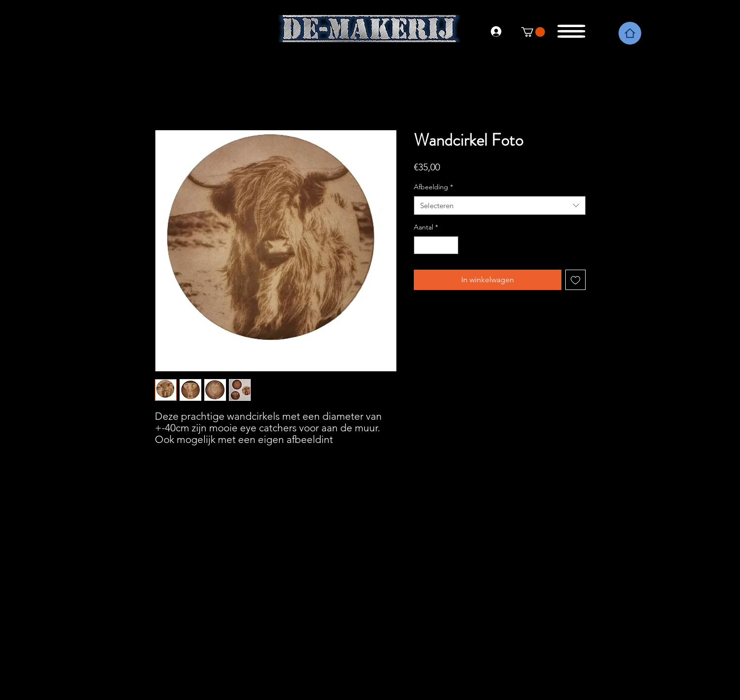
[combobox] (500, 205)
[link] (533, 32)
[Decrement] (421, 245)
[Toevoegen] (575, 280)
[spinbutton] (436, 245)
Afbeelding (433, 187)
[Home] (630, 33)
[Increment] (451, 245)
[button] (572, 29)
